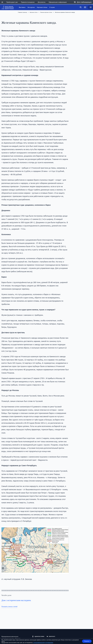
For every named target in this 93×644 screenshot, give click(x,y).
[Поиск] (81, 7)
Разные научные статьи (46, 12)
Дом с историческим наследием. (16, 600)
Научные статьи (42, 7)
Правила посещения (28, 2)
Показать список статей (9, 606)
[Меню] (90, 7)
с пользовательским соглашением (43, 643)
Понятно (87, 641)
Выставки (22, 7)
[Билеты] (85, 7)
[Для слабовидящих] (83, 2)
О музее (52, 7)
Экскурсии (31, 7)
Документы (42, 2)
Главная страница (22, 12)
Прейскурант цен (12, 2)
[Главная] (2, 2)
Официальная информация (58, 2)
